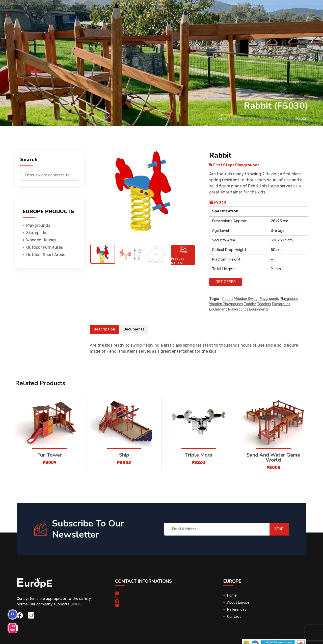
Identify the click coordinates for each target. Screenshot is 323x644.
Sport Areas (190, 11)
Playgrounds (52, 11)
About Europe (239, 603)
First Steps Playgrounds (267, 119)
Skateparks (81, 11)
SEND (274, 529)
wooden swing (246, 299)
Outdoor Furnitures (153, 11)
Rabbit (228, 299)
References (219, 11)
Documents (136, 329)
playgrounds (269, 299)
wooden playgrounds (226, 304)
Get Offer (226, 282)
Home (197, 119)
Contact (243, 11)
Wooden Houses (113, 11)
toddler (250, 304)
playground (289, 299)
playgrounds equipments (248, 310)
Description (105, 329)
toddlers (264, 304)
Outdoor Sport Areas (46, 255)
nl (295, 12)
